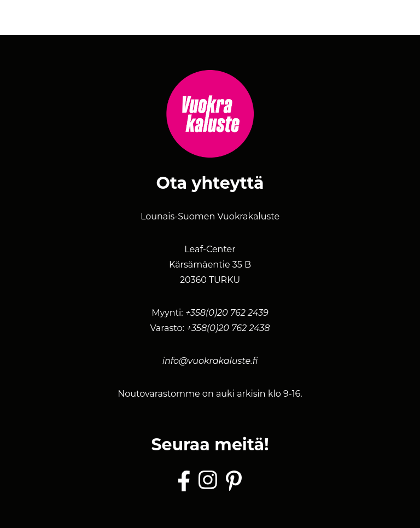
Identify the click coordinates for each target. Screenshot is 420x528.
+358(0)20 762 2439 (227, 313)
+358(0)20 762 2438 (228, 328)
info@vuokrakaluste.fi (210, 361)
